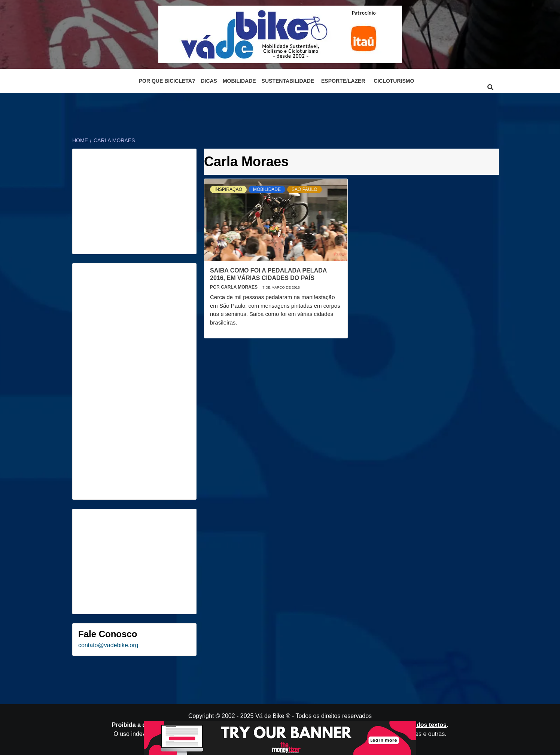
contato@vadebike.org (108, 645)
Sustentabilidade (288, 81)
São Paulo (304, 189)
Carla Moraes (240, 287)
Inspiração (228, 189)
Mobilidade (239, 81)
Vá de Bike (270, 716)
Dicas (209, 81)
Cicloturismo (394, 81)
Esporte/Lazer (343, 81)
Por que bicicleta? (167, 81)
